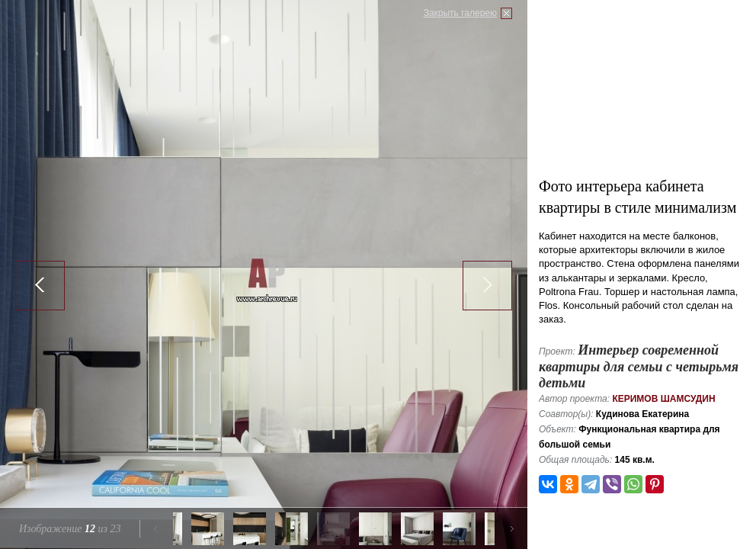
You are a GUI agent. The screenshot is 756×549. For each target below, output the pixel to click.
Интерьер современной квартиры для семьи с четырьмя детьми (639, 366)
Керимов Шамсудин (663, 399)
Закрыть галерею (460, 13)
